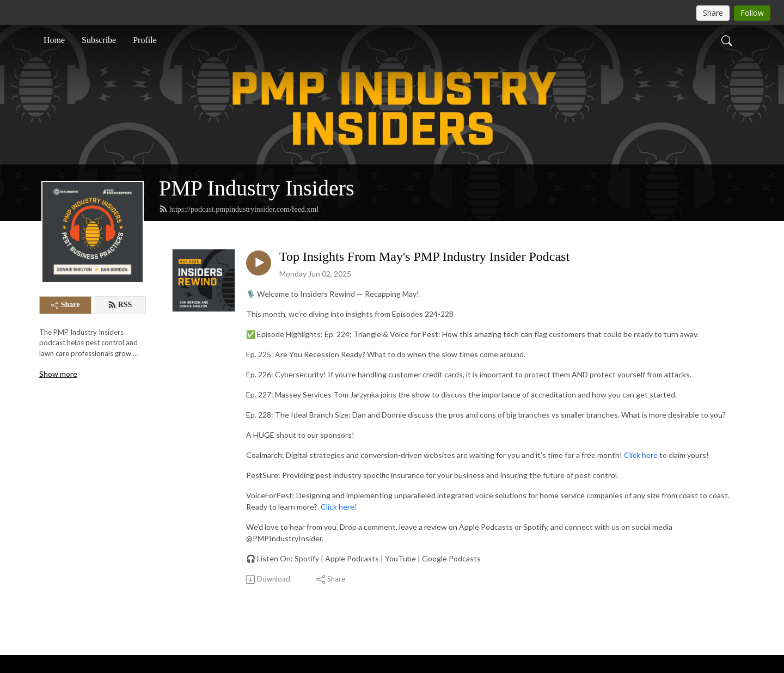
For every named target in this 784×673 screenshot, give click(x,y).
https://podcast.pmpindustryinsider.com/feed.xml (239, 209)
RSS (120, 305)
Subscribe (99, 40)
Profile (145, 40)
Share (66, 305)
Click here (641, 455)
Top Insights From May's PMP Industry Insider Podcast (424, 256)
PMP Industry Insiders (257, 188)
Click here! (339, 507)
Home (54, 40)
